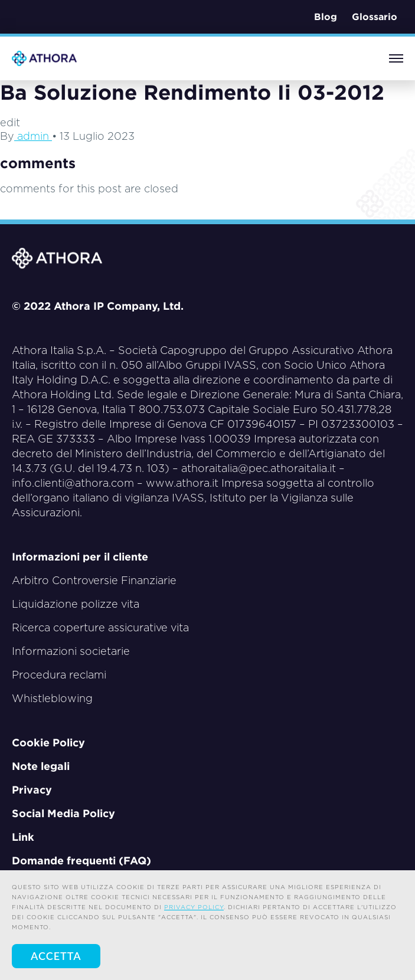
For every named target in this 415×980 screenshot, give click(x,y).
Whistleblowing (52, 698)
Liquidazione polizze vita (76, 604)
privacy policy (194, 907)
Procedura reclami (59, 675)
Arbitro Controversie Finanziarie (94, 580)
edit (10, 122)
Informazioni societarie (71, 651)
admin (33, 136)
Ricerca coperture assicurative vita (100, 627)
